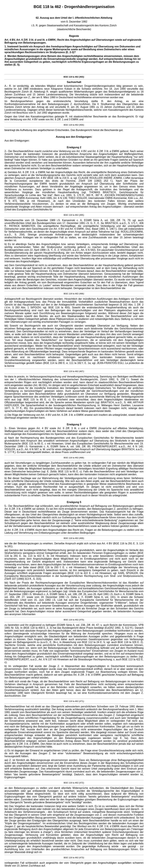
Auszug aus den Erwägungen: (74, 137)
